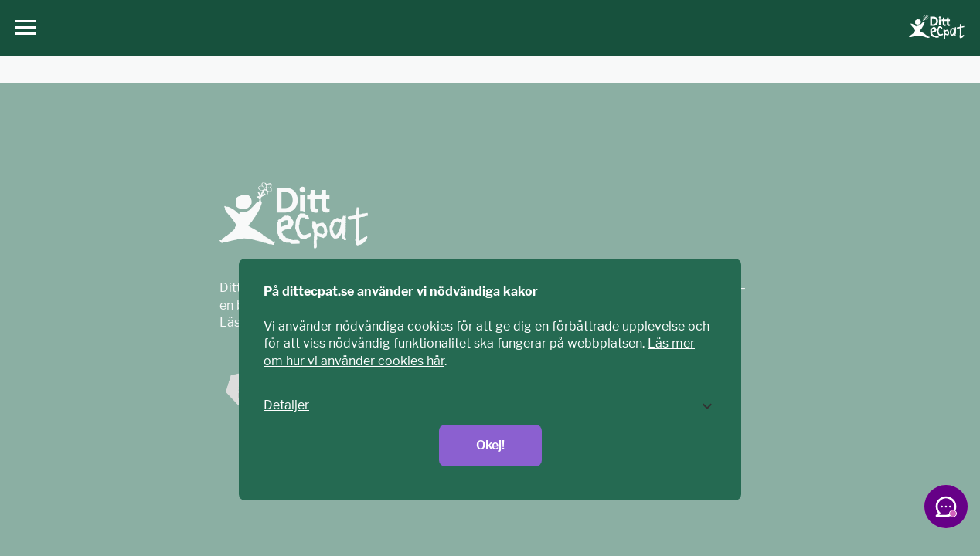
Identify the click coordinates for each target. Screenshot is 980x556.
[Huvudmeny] (22, 28)
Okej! (490, 445)
